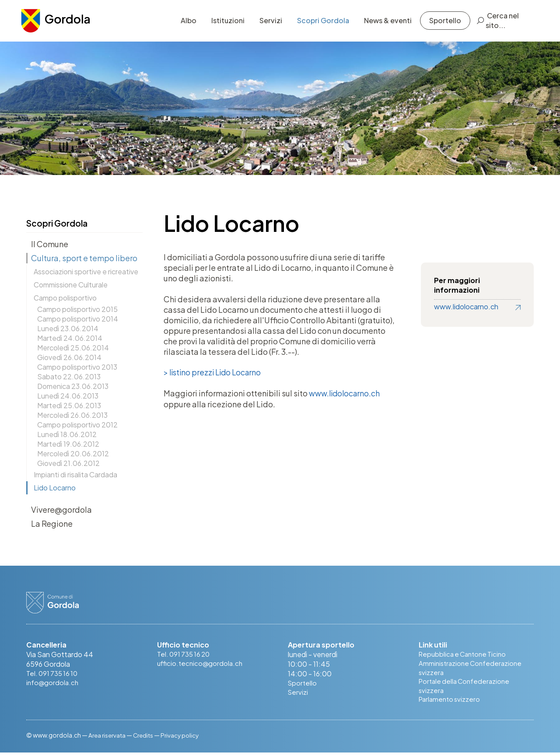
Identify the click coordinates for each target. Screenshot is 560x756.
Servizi (266, 24)
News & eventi (383, 24)
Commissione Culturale (71, 285)
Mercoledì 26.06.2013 (72, 415)
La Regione (52, 523)
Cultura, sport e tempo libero (84, 258)
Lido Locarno (55, 488)
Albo (183, 24)
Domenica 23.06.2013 (73, 386)
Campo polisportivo (65, 298)
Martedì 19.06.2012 (68, 444)
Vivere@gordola (61, 509)
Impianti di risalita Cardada (75, 474)
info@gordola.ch (53, 683)
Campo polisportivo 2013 (77, 367)
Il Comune (50, 244)
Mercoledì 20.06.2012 (73, 453)
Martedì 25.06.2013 (69, 405)
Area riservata (108, 738)
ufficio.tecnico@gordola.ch (201, 664)
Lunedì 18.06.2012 (67, 434)
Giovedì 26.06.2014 (69, 357)
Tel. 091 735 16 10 (54, 674)
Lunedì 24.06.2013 (68, 396)
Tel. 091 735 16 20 (185, 654)
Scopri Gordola (318, 24)
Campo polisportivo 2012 (77, 425)
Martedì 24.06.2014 (70, 338)
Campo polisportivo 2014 (78, 319)
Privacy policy (184, 738)
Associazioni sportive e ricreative (86, 271)
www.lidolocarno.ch (345, 394)
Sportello (440, 24)
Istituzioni (223, 24)
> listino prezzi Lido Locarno (215, 373)
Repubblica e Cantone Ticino (465, 654)
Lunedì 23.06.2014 (68, 328)
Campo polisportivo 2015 (77, 309)
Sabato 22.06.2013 (69, 376)
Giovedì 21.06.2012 (68, 463)
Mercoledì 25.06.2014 (73, 348)
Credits (145, 738)
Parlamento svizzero (451, 702)
